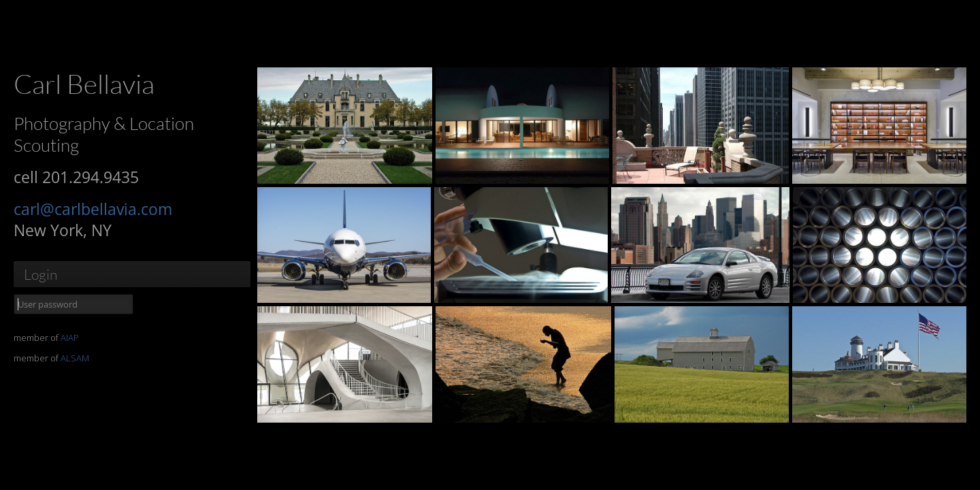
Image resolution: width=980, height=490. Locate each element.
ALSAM (75, 358)
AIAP (70, 338)
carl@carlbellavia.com (93, 209)
